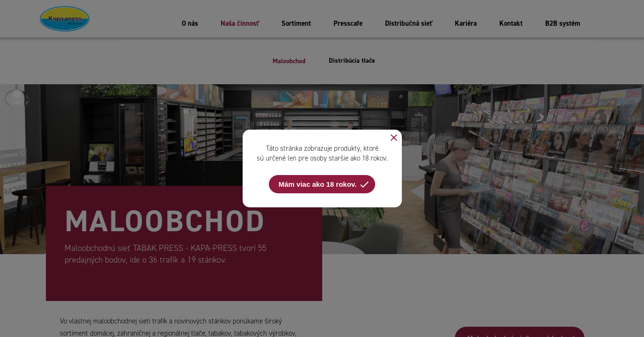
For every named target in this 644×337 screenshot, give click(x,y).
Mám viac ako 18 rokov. (324, 184)
